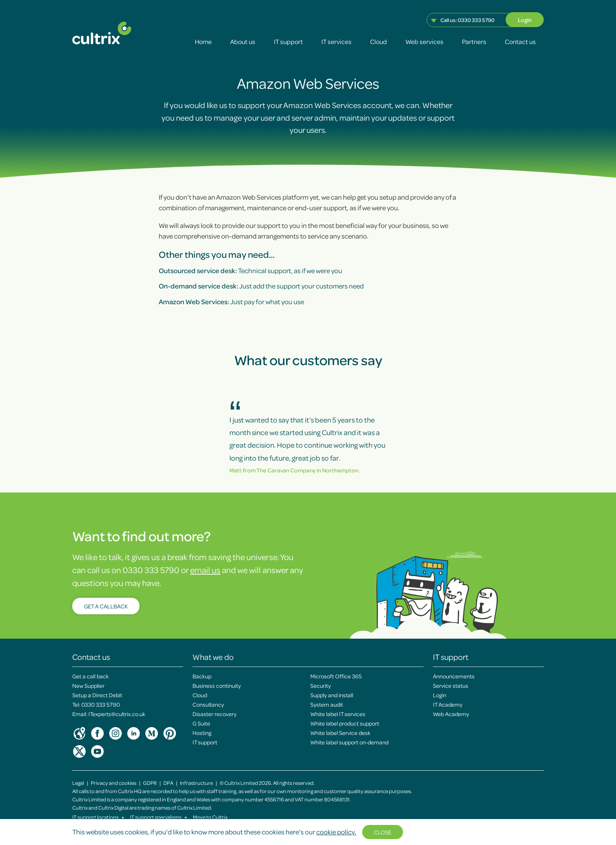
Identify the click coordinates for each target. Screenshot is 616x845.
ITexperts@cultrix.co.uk (117, 714)
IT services (336, 41)
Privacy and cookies (114, 783)
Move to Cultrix (210, 817)
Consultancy (208, 704)
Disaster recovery (214, 714)
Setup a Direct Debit (97, 695)
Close (383, 832)
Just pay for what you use (231, 301)
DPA (168, 783)
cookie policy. (336, 832)
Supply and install (332, 695)
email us (205, 570)
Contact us (520, 41)
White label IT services (338, 714)
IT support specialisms (159, 817)
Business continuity (217, 685)
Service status (451, 685)
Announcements (454, 676)
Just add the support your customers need (261, 286)
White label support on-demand (349, 742)
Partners (474, 41)
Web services (424, 41)
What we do (213, 657)
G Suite (201, 723)
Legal (78, 783)
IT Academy (448, 704)
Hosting (202, 733)
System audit (327, 704)
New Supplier (88, 685)
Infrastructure (196, 783)
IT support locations (98, 817)
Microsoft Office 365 (336, 676)
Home (203, 41)
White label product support (345, 723)
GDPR (150, 783)
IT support (288, 41)
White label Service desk (340, 733)
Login (525, 20)
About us (243, 41)
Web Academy (451, 714)
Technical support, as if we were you (250, 270)
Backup (202, 676)
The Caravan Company (286, 470)
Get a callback (106, 606)
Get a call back (91, 676)
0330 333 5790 (476, 20)
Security (321, 685)
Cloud (379, 41)
